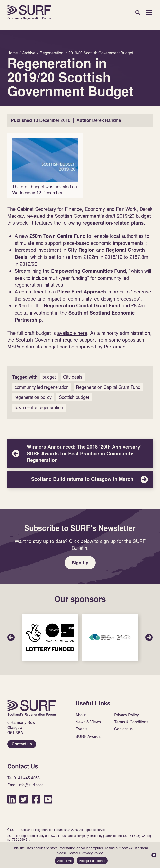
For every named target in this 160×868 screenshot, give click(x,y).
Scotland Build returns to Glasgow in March (80, 479)
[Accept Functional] (154, 855)
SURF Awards (88, 736)
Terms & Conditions (131, 722)
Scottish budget (74, 397)
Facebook (36, 799)
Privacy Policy (127, 715)
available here (72, 333)
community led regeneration (42, 387)
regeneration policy (33, 397)
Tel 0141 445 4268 (24, 778)
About (81, 715)
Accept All (65, 861)
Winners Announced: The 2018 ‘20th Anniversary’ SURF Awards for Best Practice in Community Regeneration (80, 454)
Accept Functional (92, 861)
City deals (73, 377)
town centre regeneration (39, 407)
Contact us (22, 744)
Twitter (24, 799)
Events (81, 729)
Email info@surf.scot (25, 785)
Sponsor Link (50, 637)
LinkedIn (12, 799)
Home (29, 12)
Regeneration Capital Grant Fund (108, 387)
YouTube (48, 799)
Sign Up (80, 563)
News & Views (88, 722)
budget (49, 377)
